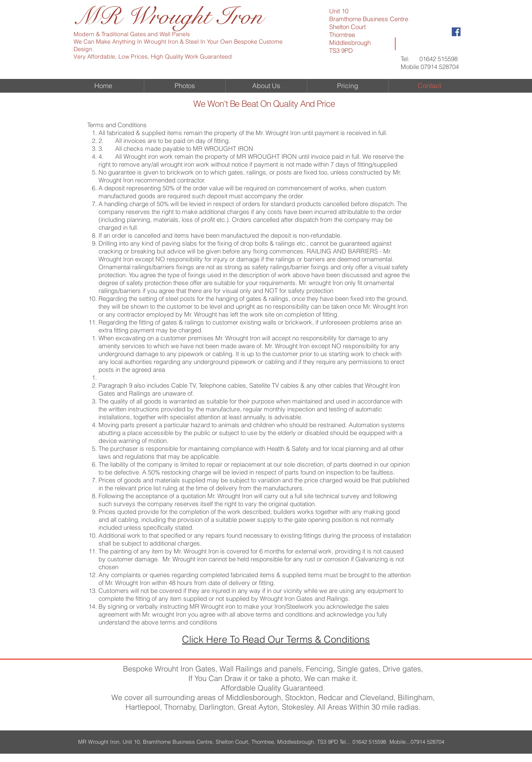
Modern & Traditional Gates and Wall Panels (132, 34)
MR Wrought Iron (168, 16)
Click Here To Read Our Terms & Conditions (276, 639)
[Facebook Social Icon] (456, 32)
